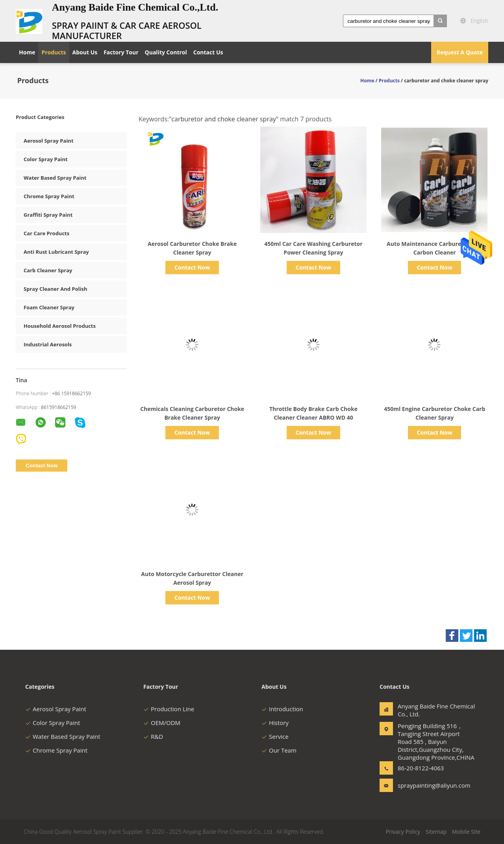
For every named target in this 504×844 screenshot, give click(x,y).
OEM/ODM (162, 723)
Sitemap (436, 832)
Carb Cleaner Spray (48, 270)
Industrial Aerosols (48, 344)
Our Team (279, 750)
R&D (153, 736)
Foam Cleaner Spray (49, 307)
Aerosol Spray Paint (49, 141)
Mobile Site (466, 832)
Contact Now (192, 267)
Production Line (169, 709)
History (275, 723)
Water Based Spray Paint (55, 178)
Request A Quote (460, 52)
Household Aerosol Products (60, 326)
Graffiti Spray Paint (48, 215)
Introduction (282, 709)
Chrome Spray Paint (49, 196)
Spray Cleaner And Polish (55, 289)
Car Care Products (46, 233)
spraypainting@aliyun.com (422, 785)
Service (275, 736)
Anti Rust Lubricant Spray (56, 252)
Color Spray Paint (46, 159)
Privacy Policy (403, 832)
